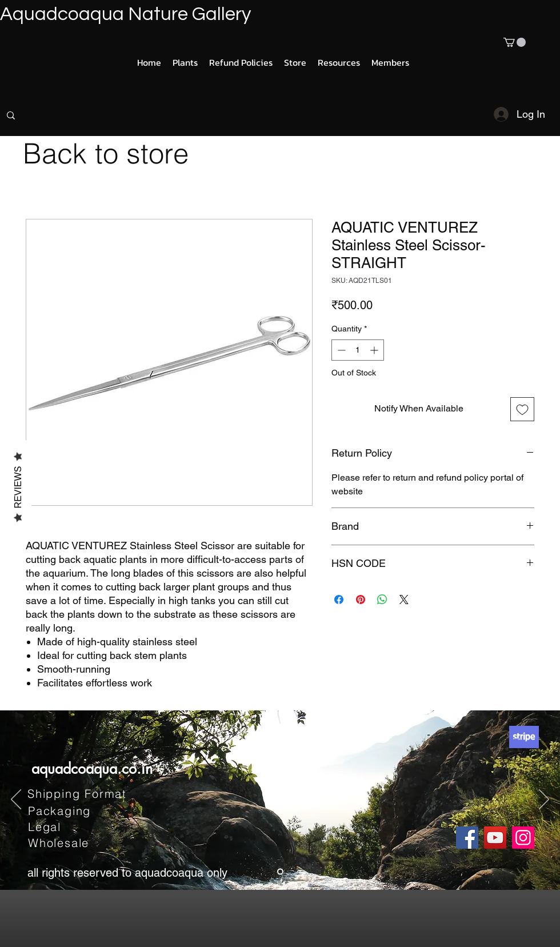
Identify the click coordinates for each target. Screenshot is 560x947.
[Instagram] (523, 838)
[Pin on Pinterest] (361, 600)
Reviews (18, 487)
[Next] (544, 800)
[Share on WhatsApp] (382, 600)
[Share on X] (404, 600)
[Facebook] (467, 838)
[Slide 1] (280, 872)
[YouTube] (495, 838)
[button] (515, 42)
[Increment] (375, 350)
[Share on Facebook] (339, 600)
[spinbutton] (358, 350)
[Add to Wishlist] (522, 409)
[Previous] (16, 800)
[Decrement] (340, 350)
